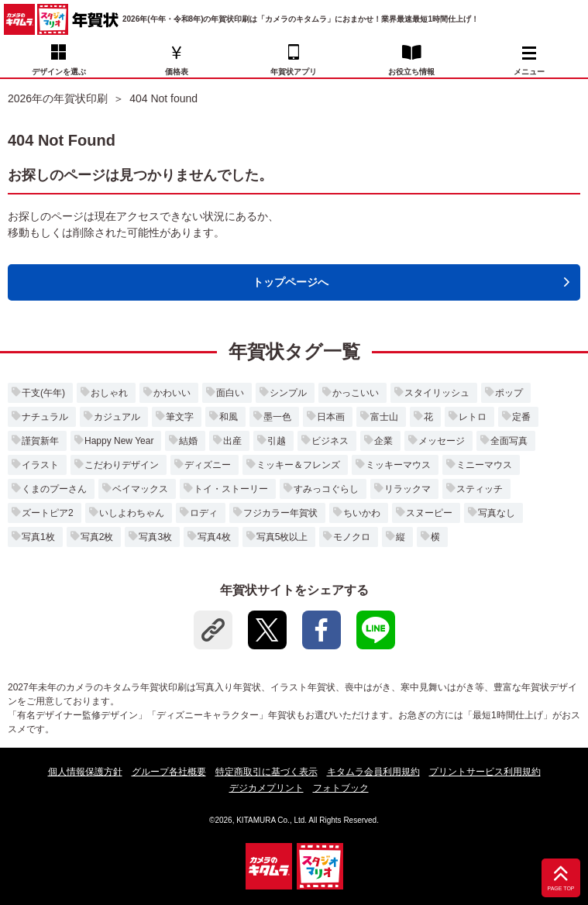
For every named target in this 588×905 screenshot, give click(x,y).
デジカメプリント (266, 788)
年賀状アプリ (294, 72)
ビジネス (330, 441)
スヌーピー (429, 513)
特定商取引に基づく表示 (266, 772)
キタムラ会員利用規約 (373, 772)
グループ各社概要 (169, 772)
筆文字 (180, 417)
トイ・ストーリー (231, 489)
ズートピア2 (48, 513)
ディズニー (208, 465)
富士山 (384, 417)
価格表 (177, 72)
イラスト (40, 465)
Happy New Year (119, 441)
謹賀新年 (40, 441)
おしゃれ (109, 393)
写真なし (497, 513)
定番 (521, 417)
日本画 (331, 417)
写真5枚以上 (282, 537)
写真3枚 (155, 537)
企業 (383, 441)
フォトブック (341, 788)
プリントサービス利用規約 (485, 772)
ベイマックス (140, 489)
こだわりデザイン (122, 465)
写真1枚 (38, 537)
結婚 (188, 441)
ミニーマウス (484, 465)
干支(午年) (43, 393)
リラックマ (407, 489)
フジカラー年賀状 (280, 513)
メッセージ (442, 441)
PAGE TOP (560, 889)
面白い (230, 393)
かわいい (172, 393)
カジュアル (117, 417)
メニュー (529, 61)
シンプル (288, 393)
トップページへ (291, 282)
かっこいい (356, 393)
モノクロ (352, 537)
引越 (277, 441)
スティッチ (480, 489)
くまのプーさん (54, 489)
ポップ (509, 393)
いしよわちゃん (132, 513)
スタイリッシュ (437, 393)
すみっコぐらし (326, 489)
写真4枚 (214, 537)
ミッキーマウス (398, 465)
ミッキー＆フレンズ (298, 465)
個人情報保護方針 (85, 772)
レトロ (473, 417)
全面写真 (509, 441)
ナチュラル (45, 417)
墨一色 (277, 417)
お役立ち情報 (411, 72)
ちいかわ (362, 513)
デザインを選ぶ (59, 72)
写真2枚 (97, 537)
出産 (232, 441)
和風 (229, 417)
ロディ (204, 513)
